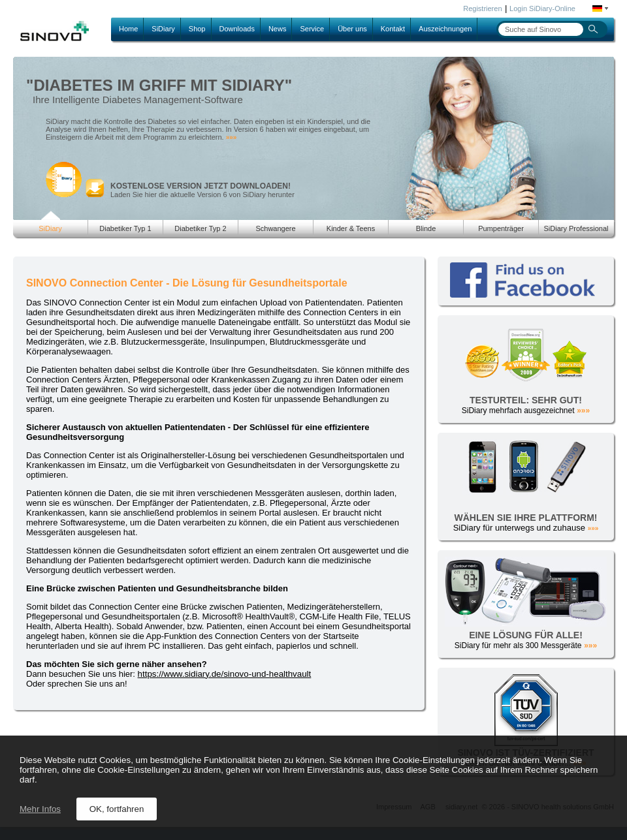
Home (128, 29)
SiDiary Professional (576, 228)
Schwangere (275, 228)
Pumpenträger (501, 228)
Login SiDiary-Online (542, 8)
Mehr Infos (40, 809)
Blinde (426, 228)
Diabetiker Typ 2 (200, 228)
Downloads (237, 29)
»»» (232, 137)
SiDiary (163, 29)
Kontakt (393, 29)
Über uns (352, 29)
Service (312, 29)
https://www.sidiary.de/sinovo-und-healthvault (225, 674)
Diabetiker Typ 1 (125, 228)
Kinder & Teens (351, 228)
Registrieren (482, 8)
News (278, 29)
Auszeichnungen (445, 29)
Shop (197, 29)
